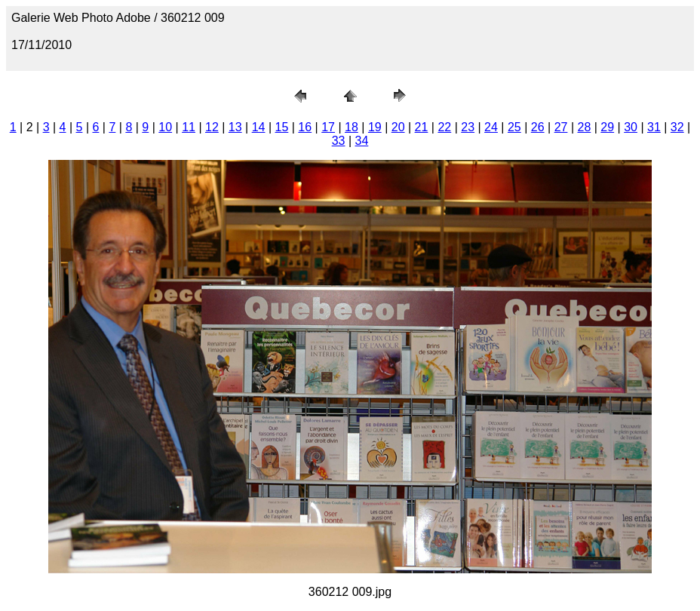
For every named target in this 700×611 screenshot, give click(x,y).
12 (212, 127)
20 (398, 127)
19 (375, 127)
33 (339, 141)
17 (328, 127)
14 (259, 127)
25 (514, 127)
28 (584, 127)
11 (189, 127)
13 (235, 127)
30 (631, 127)
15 (282, 127)
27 (561, 127)
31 (654, 127)
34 (362, 141)
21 (422, 127)
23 (468, 127)
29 (607, 127)
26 (538, 127)
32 (677, 127)
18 (352, 127)
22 (444, 127)
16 (305, 127)
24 (491, 127)
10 (165, 127)
